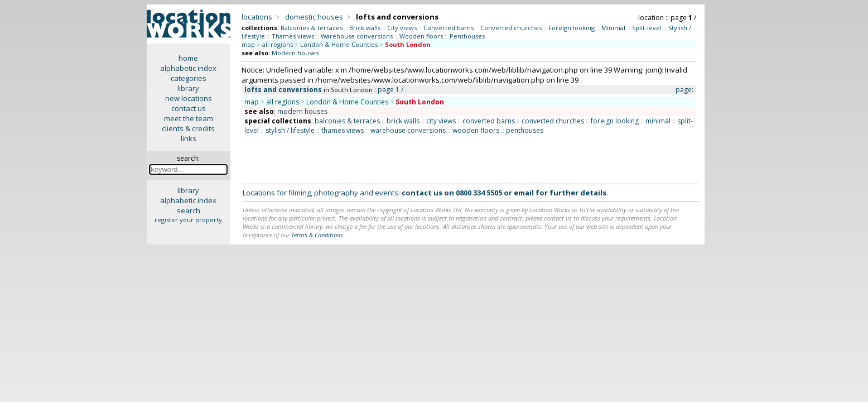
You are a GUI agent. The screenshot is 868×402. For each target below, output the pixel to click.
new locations (189, 98)
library (188, 88)
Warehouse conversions (357, 36)
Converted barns (449, 28)
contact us (189, 108)
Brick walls (365, 28)
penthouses (525, 130)
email (524, 193)
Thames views (293, 36)
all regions (278, 44)
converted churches (553, 121)
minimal (658, 121)
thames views (343, 130)
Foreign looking (572, 28)
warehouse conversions (408, 130)
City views (402, 28)
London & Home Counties (339, 44)
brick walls (403, 121)
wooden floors (476, 130)
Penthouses (467, 36)
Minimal (613, 28)
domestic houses (314, 17)
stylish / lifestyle (290, 130)
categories (189, 78)
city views (441, 121)
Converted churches (511, 28)
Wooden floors (421, 36)
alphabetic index (188, 68)
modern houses (302, 111)
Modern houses (295, 53)
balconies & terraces (347, 121)
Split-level (647, 28)
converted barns (489, 121)
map (248, 44)
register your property (188, 220)
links (189, 138)
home (188, 58)
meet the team (189, 118)
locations (257, 17)
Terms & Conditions (317, 235)
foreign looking (615, 121)
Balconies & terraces (312, 28)
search (189, 210)
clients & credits (188, 128)
